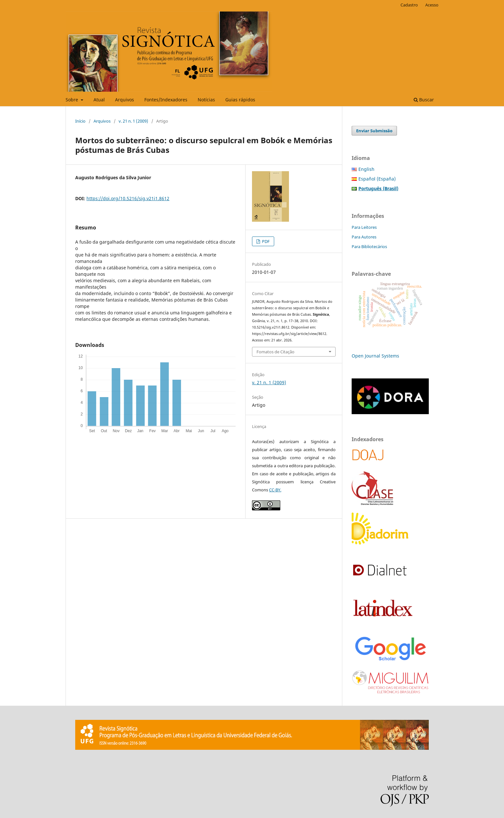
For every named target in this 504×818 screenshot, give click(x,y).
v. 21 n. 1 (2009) (133, 121)
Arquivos (125, 100)
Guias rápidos (240, 100)
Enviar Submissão (374, 131)
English (366, 169)
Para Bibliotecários (369, 246)
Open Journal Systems (375, 356)
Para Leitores (364, 227)
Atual (99, 100)
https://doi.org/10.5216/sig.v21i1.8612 (128, 198)
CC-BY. (275, 490)
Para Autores (364, 237)
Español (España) (377, 179)
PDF (265, 241)
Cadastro (409, 5)
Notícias (206, 100)
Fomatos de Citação (275, 352)
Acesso (432, 5)
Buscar (424, 100)
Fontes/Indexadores (166, 100)
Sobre (72, 100)
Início (80, 121)
